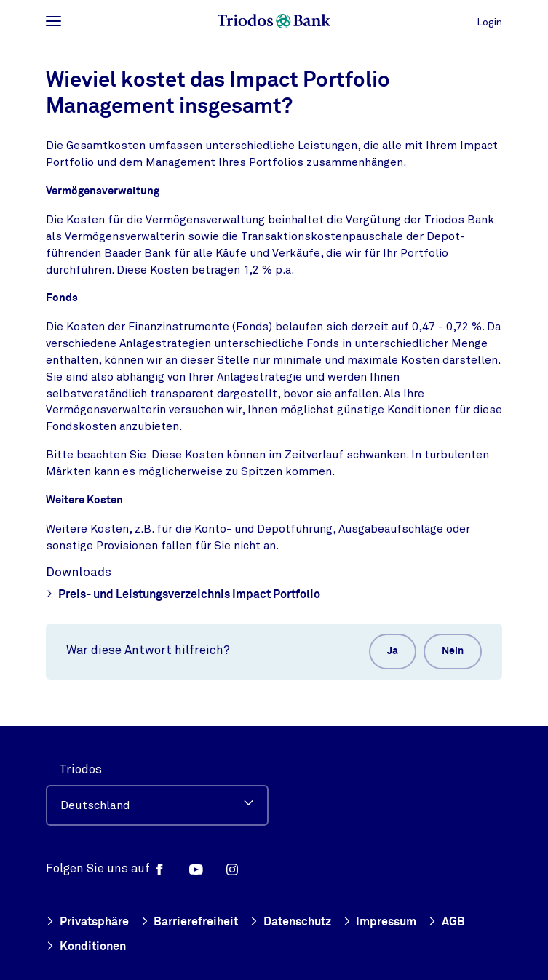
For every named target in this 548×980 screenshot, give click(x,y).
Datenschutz (290, 923)
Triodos (80, 769)
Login (489, 22)
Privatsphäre (87, 923)
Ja (393, 651)
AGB (446, 923)
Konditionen (86, 948)
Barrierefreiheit (190, 923)
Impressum (380, 923)
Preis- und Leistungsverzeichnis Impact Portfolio (183, 595)
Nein (453, 651)
